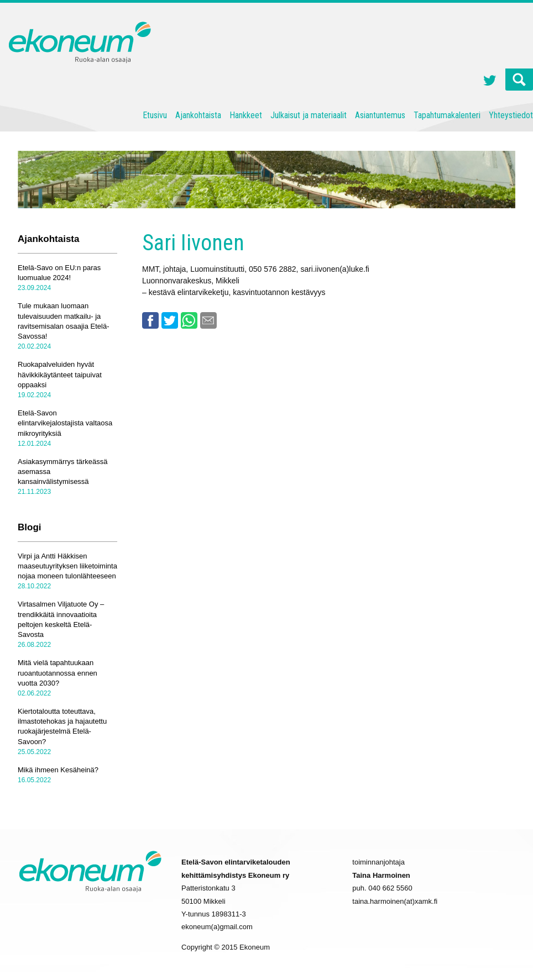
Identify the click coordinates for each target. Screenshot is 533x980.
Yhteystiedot (511, 115)
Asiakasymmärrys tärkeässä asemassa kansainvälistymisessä (63, 471)
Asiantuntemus (380, 115)
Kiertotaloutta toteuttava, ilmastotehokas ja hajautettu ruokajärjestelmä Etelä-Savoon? (62, 726)
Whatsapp (189, 320)
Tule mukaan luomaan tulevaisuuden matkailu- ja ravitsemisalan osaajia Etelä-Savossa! (63, 321)
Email (208, 320)
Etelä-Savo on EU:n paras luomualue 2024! (59, 273)
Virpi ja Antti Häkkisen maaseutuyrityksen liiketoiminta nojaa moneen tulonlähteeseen (67, 566)
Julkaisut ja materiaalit (309, 115)
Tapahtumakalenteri (447, 115)
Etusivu (155, 115)
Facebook (150, 320)
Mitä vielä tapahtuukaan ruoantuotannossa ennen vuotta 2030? (58, 673)
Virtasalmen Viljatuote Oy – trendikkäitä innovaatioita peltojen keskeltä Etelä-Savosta (61, 619)
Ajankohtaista (198, 115)
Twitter (490, 82)
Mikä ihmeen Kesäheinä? (58, 770)
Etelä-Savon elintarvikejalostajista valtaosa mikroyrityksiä (65, 423)
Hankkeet (246, 115)
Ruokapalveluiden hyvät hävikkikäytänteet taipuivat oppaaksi (60, 374)
